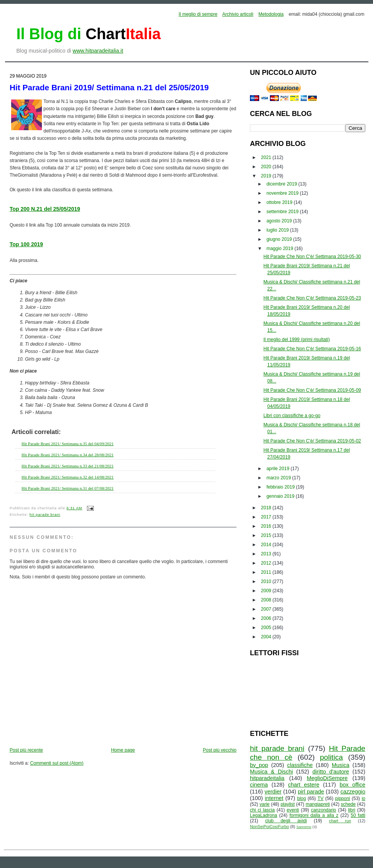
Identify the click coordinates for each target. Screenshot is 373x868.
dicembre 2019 (282, 184)
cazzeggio (353, 792)
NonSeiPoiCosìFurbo (269, 827)
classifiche (300, 765)
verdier (273, 792)
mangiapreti (318, 804)
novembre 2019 (283, 193)
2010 (267, 581)
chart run (340, 821)
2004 (267, 637)
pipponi (343, 798)
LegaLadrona (264, 815)
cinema (259, 785)
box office (352, 785)
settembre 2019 (283, 212)
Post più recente (26, 750)
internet (274, 798)
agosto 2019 (280, 221)
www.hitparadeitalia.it (98, 51)
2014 (267, 545)
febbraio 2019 (281, 487)
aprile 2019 (279, 469)
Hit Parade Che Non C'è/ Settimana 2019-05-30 (312, 257)
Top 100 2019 (26, 244)
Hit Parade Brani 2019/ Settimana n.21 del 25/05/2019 (109, 87)
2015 (267, 535)
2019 (267, 176)
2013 (267, 554)
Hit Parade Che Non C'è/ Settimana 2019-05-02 (312, 441)
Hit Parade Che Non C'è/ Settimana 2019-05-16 (312, 349)
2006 (267, 618)
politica (331, 757)
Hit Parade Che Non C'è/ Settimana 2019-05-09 (312, 390)
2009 (267, 591)
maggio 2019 (281, 248)
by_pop (259, 765)
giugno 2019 (280, 239)
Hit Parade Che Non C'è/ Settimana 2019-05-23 (312, 298)
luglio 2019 (278, 230)
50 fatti (358, 815)
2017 (267, 517)
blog (302, 798)
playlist (288, 804)
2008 (267, 600)
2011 (267, 572)
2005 (267, 628)
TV (321, 798)
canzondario (324, 810)
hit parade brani (45, 515)
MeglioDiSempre (327, 778)
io (364, 798)
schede (348, 804)
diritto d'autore (331, 772)
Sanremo (304, 827)
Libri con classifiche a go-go (292, 416)
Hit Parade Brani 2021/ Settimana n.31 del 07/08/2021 (68, 488)
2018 (267, 508)
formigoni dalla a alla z (314, 815)
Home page (123, 750)
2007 (267, 609)
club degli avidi (286, 821)
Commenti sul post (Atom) (57, 763)
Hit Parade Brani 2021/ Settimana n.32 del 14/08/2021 (68, 477)
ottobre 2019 (280, 202)
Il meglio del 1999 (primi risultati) (297, 340)
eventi (293, 810)
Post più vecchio (220, 750)
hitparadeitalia (267, 778)
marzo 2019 (279, 478)
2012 (267, 563)
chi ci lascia (262, 810)
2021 (267, 157)
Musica (341, 765)
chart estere (304, 785)
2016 (267, 526)
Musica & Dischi (271, 772)
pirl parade (311, 792)
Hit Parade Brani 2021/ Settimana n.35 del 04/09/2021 (68, 444)
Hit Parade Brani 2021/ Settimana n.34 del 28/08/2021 (68, 455)
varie (265, 804)
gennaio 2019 (281, 496)
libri (352, 810)
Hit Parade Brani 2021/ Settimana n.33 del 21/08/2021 (68, 466)
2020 (267, 167)
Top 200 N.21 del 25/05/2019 (45, 209)
